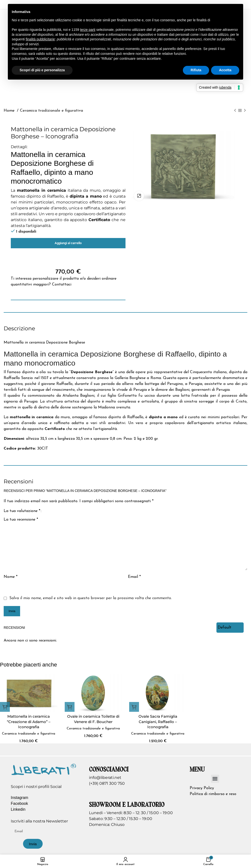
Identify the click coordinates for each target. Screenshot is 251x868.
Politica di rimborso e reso (213, 800)
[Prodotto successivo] (245, 110)
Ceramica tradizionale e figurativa (51, 111)
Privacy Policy (202, 794)
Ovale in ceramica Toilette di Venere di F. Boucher (93, 719)
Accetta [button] (225, 70)
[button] (5, 707)
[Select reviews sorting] (230, 628)
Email (134, 577)
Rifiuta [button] (196, 70)
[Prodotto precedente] (235, 110)
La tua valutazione (22, 511)
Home (10, 111)
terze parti (88, 30)
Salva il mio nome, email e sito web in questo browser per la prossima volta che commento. (91, 598)
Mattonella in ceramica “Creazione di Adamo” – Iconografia (29, 722)
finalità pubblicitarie (40, 39)
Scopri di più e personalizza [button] (42, 70)
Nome (11, 577)
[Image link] (44, 775)
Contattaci (62, 285)
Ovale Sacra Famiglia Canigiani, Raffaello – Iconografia (158, 722)
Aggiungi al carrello (68, 243)
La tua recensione (21, 520)
